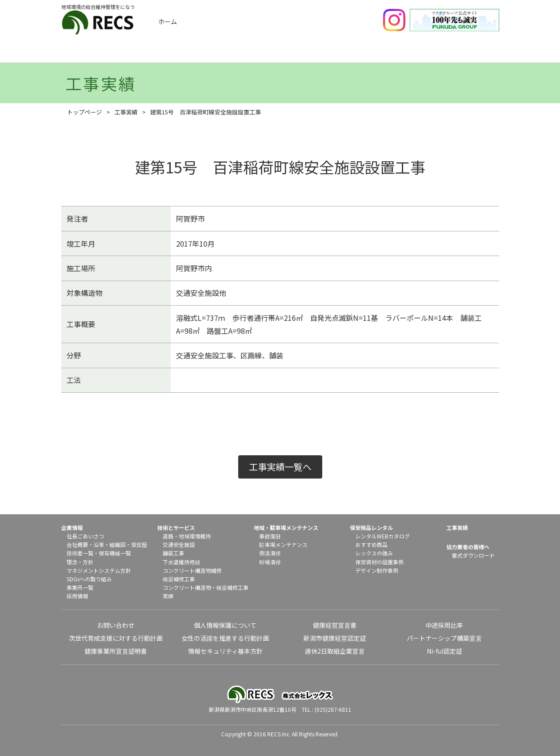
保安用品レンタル (396, 52)
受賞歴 (139, 544)
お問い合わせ (116, 625)
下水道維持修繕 (181, 562)
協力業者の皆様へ (468, 547)
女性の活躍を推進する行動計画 (225, 638)
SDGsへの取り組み (89, 579)
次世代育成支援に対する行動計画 (116, 638)
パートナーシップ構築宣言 (444, 638)
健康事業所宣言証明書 (116, 651)
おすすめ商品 (371, 544)
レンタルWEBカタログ (383, 536)
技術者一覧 (80, 553)
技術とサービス (251, 52)
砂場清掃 (270, 562)
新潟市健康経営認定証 (335, 638)
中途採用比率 (444, 625)
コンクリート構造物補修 (192, 570)
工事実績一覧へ (280, 467)
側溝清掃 (270, 553)
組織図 (118, 544)
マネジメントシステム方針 (99, 570)
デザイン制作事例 (377, 570)
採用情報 (77, 596)
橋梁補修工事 (179, 579)
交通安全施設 (179, 544)
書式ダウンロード (473, 555)
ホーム (168, 21)
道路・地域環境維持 (187, 536)
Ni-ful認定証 (444, 651)
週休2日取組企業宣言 (335, 651)
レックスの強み (374, 553)
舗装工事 (173, 553)
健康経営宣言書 (335, 625)
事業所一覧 (80, 587)
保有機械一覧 (115, 553)
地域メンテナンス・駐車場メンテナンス (324, 52)
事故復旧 (270, 536)
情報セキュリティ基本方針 (225, 651)
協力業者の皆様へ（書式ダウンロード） (469, 52)
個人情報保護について (225, 625)
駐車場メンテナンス (283, 544)
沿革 (99, 544)
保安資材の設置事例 (379, 562)
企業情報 (105, 52)
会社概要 (77, 544)
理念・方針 (80, 562)
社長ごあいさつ (85, 536)
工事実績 (178, 52)
